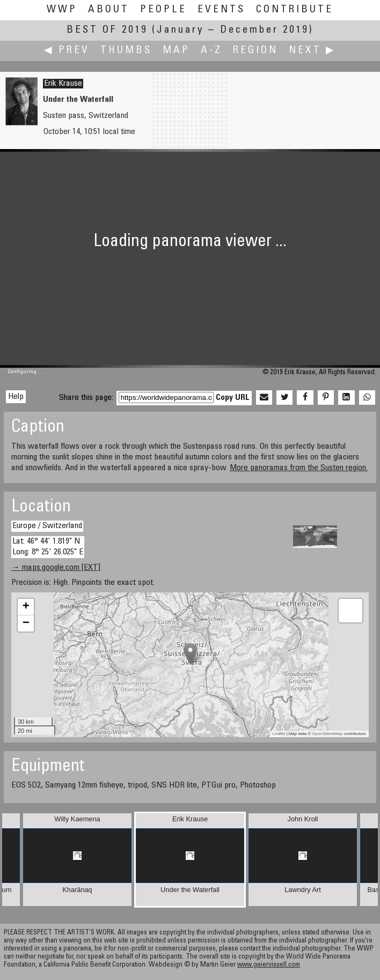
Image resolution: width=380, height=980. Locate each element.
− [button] (26, 623)
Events (221, 10)
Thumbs (126, 51)
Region (255, 51)
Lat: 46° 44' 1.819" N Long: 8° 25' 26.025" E (48, 547)
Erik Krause (63, 84)
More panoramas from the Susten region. (299, 468)
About (109, 10)
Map (176, 51)
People (163, 10)
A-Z (211, 51)
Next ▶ (312, 51)
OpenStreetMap (327, 734)
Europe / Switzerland (47, 526)
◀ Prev (67, 51)
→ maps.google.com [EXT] (56, 568)
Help (16, 397)
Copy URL (233, 398)
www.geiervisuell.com (269, 965)
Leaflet (279, 734)
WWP (62, 10)
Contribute (295, 10)
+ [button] (26, 607)
